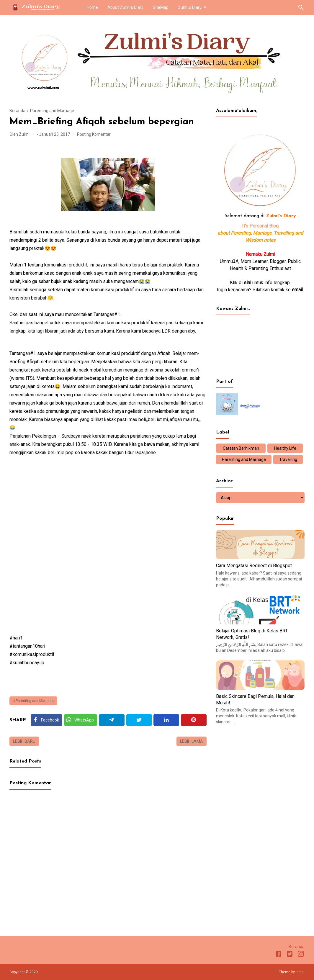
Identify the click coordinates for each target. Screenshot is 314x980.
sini (247, 283)
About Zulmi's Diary (125, 7)
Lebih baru (24, 741)
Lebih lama (192, 741)
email (297, 290)
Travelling (288, 459)
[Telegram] (112, 720)
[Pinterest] (194, 720)
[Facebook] (46, 720)
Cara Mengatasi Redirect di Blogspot (254, 566)
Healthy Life (285, 448)
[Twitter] (81, 720)
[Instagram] (301, 955)
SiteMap (161, 7)
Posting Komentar (94, 134)
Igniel (300, 972)
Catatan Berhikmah (241, 448)
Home (92, 7)
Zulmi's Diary (190, 7)
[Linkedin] (166, 720)
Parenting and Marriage (35, 701)
